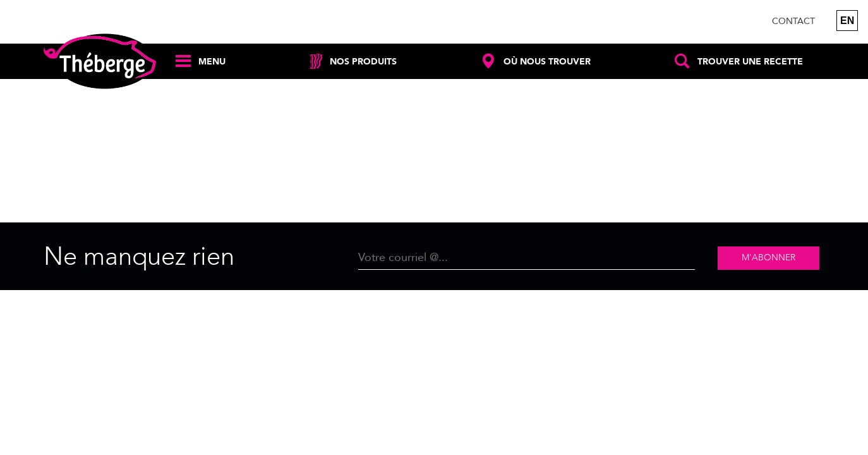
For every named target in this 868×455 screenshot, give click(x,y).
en (847, 21)
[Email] (527, 258)
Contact (793, 21)
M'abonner (769, 258)
